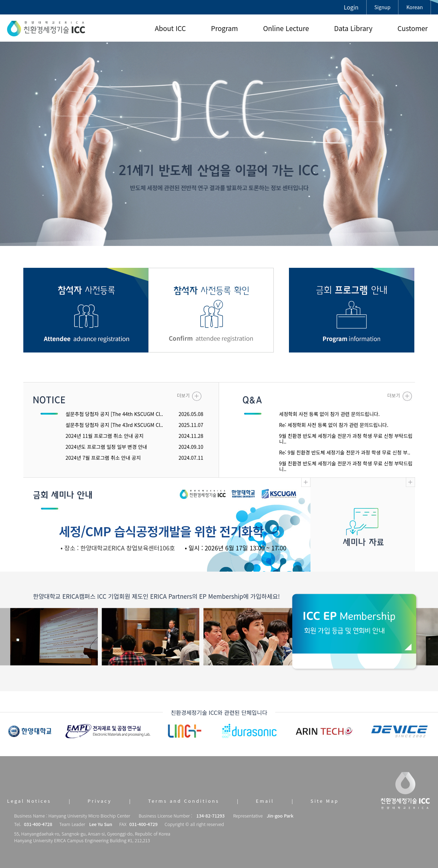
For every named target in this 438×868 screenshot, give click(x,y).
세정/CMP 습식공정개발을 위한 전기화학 (161, 531)
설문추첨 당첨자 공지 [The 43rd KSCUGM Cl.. (114, 425)
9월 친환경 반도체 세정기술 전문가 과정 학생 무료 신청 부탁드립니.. (346, 439)
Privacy (100, 801)
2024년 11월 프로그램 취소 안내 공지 (105, 436)
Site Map (325, 801)
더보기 (189, 396)
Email (265, 801)
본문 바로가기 (0, 0)
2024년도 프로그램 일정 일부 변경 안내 (106, 447)
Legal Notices (29, 801)
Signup (383, 7)
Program (224, 28)
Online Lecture (286, 28)
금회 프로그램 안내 (352, 310)
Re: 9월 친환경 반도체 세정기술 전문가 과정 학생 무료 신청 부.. (345, 452)
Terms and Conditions (184, 801)
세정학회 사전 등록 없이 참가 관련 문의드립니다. (329, 414)
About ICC (170, 28)
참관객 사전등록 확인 (211, 310)
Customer (413, 28)
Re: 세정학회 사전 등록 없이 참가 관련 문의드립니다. (334, 425)
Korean (415, 7)
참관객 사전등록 (86, 310)
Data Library (353, 28)
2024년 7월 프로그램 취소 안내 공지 (103, 458)
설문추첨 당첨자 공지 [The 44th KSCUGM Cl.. (114, 414)
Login (351, 7)
